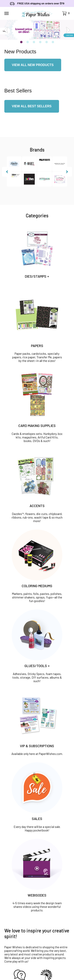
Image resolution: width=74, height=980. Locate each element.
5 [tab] (47, 42)
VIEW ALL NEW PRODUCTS (33, 65)
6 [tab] (53, 42)
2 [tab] (28, 42)
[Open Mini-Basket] (66, 13)
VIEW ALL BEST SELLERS (32, 106)
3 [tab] (34, 42)
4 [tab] (40, 42)
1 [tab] (21, 42)
